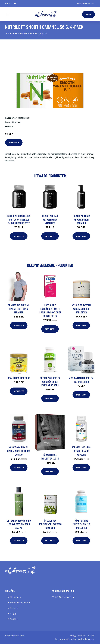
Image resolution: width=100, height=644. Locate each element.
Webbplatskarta (86, 639)
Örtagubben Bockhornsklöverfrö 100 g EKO (50, 524)
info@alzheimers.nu (86, 3)
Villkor (91, 636)
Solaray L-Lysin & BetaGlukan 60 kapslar (81, 451)
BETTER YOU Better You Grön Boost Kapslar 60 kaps (50, 382)
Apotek (14, 619)
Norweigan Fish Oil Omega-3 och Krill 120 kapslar (19, 451)
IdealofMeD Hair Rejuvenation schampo (81, 219)
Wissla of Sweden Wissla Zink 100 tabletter (81, 309)
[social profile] (15, 4)
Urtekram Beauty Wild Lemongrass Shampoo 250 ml (19, 524)
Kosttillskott (24, 118)
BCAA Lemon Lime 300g (19, 378)
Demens (14, 608)
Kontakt (82, 636)
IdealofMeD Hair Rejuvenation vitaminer (50, 219)
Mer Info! (14, 142)
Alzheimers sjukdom (20, 603)
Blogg (13, 613)
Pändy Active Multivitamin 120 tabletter (81, 524)
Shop (88, 14)
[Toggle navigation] (9, 14)
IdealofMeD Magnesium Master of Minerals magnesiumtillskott (19, 219)
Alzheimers (15, 597)
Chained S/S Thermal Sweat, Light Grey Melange (19, 309)
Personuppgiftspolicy (66, 639)
